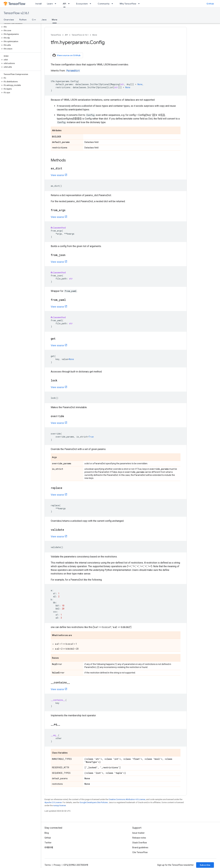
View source (57, 175)
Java (44, 20)
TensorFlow (56, 35)
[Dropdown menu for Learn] (56, 4)
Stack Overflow (140, 843)
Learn (50, 4)
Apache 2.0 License (53, 802)
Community (104, 4)
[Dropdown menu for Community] (113, 4)
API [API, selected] (64, 4)
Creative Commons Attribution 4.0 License (127, 799)
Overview (9, 20)
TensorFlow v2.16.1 (16, 13)
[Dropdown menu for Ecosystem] (91, 4)
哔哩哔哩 (49, 847)
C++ (34, 20)
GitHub (210, 4)
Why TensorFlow (128, 4)
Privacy (57, 865)
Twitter (48, 843)
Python (23, 20)
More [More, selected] (55, 20)
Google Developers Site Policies (94, 802)
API (66, 35)
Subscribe (205, 865)
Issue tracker (138, 833)
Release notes (139, 838)
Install (38, 4)
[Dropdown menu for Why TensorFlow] (140, 4)
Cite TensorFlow (140, 852)
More (95, 35)
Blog (47, 833)
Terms (48, 865)
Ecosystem (82, 4)
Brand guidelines (140, 847)
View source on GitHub (67, 55)
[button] (20, 27)
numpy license (59, 805)
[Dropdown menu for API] (70, 4)
